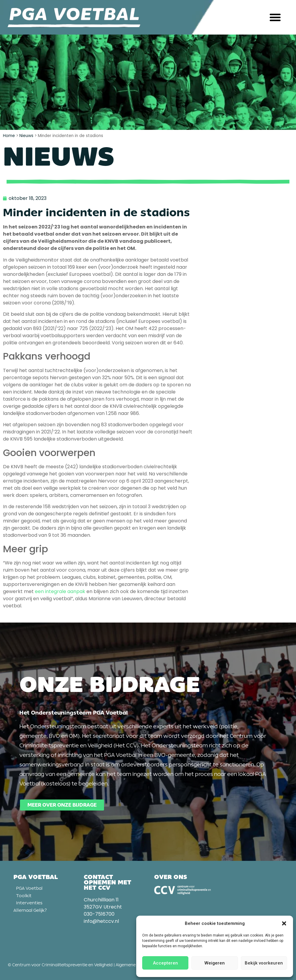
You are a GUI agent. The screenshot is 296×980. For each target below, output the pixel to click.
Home (9, 136)
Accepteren (165, 963)
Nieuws (26, 136)
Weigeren (215, 963)
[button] (284, 923)
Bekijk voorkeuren (264, 963)
